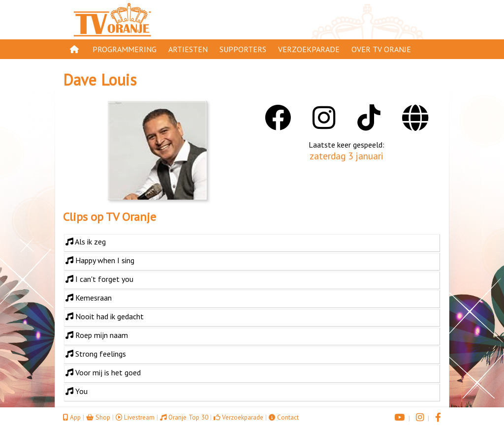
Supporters (243, 49)
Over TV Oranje (381, 49)
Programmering (125, 49)
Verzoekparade (309, 49)
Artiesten (188, 49)
